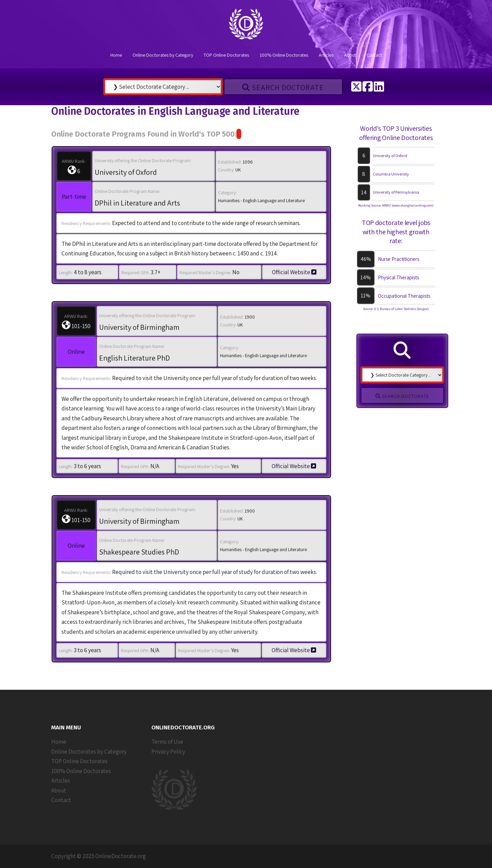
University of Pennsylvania (396, 192)
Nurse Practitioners (399, 259)
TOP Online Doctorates (226, 55)
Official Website (294, 272)
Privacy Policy (168, 752)
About (350, 55)
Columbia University (391, 174)
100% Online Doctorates (284, 55)
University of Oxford (390, 156)
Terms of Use (167, 742)
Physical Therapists (398, 277)
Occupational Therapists (404, 296)
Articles (326, 55)
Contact (374, 55)
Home (116, 55)
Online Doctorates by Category (163, 55)
